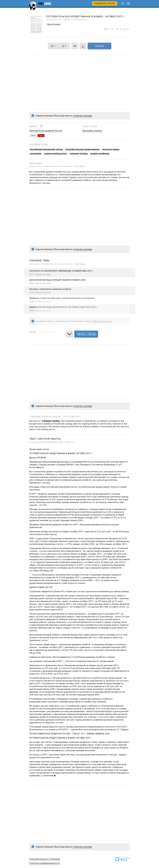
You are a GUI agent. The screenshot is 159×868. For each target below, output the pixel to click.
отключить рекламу (82, 116)
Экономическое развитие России (46, 131)
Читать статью (86, 334)
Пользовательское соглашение (45, 859)
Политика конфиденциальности (45, 863)
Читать (100, 46)
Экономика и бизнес (92, 131)
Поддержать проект (105, 3)
